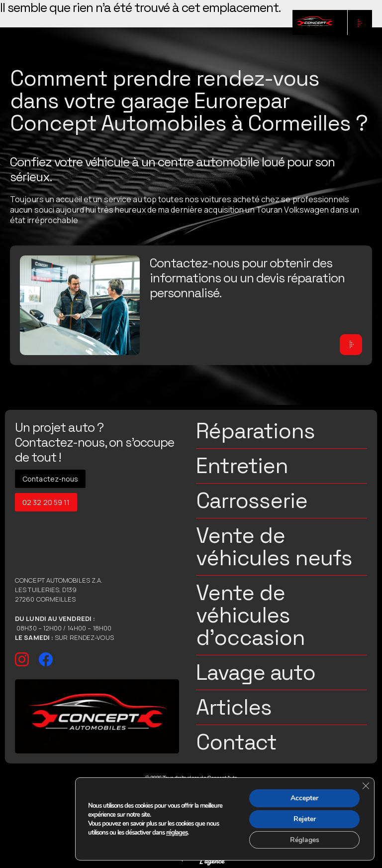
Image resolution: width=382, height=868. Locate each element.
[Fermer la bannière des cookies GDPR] (366, 785)
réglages (177, 832)
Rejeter (304, 818)
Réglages (304, 839)
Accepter (304, 798)
